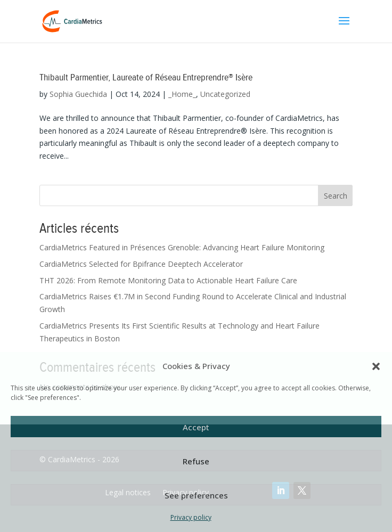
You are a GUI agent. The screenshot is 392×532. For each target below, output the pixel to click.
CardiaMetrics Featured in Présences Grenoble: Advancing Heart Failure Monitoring (182, 247)
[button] (376, 366)
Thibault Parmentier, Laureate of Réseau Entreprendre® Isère (146, 77)
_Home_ (182, 94)
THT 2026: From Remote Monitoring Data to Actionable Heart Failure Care (168, 280)
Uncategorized (225, 94)
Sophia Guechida (78, 94)
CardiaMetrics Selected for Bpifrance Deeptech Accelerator (141, 264)
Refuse (196, 461)
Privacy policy (191, 517)
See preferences (196, 495)
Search (336, 196)
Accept (196, 427)
